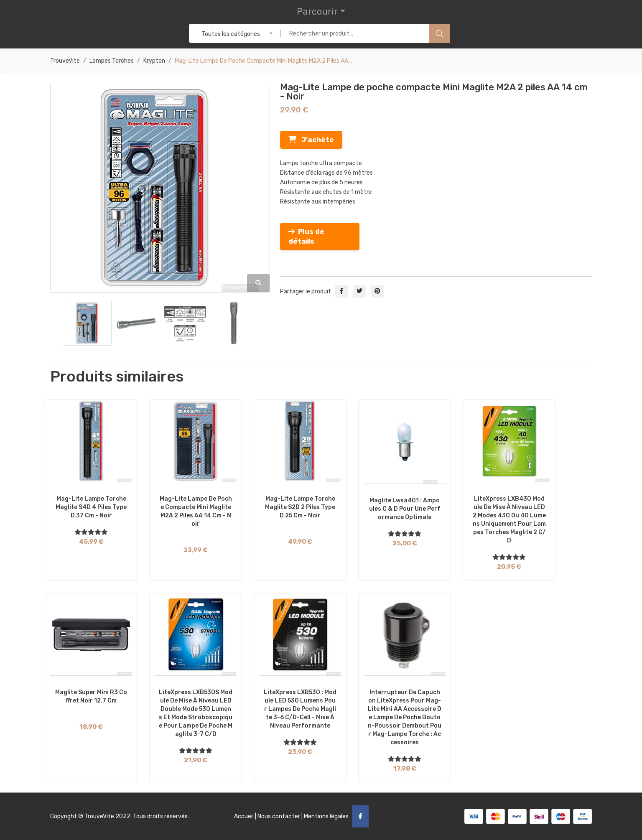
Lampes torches (112, 61)
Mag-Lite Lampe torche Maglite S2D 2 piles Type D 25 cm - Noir (300, 507)
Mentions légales (326, 816)
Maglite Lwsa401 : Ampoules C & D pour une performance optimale (405, 509)
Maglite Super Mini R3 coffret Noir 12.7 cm (91, 696)
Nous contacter (279, 816)
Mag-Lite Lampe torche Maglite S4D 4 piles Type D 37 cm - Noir (91, 507)
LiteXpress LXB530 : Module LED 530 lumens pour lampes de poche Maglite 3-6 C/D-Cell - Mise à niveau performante (300, 709)
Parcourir (317, 11)
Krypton (154, 61)
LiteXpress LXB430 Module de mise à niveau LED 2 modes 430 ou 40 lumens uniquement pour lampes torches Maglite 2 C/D (509, 520)
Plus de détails (306, 236)
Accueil (244, 816)
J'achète (311, 140)
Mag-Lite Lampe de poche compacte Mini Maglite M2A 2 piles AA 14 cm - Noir (196, 511)
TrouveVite (65, 61)
